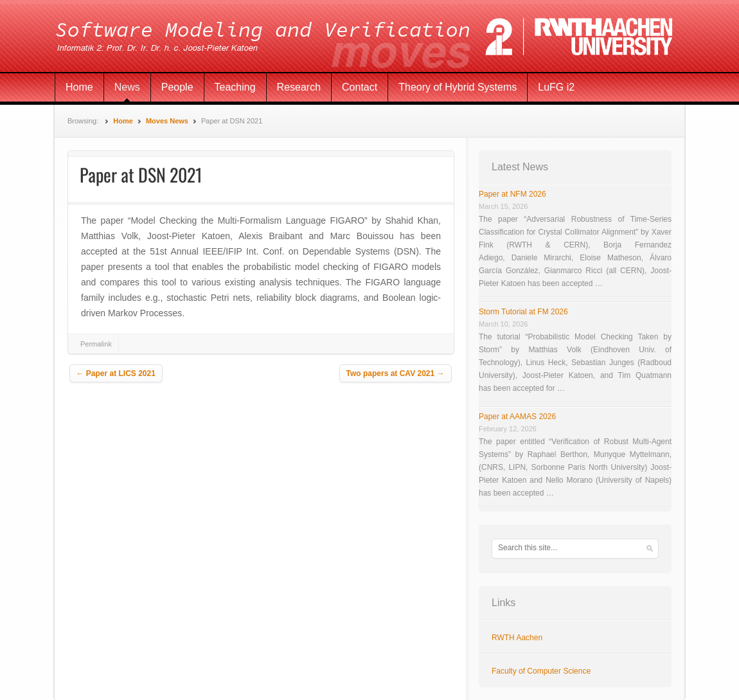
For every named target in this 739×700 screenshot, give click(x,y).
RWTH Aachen (517, 638)
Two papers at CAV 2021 (396, 373)
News (127, 87)
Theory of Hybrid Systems (458, 87)
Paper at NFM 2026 (512, 194)
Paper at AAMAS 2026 (517, 417)
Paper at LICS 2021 (116, 373)
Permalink (96, 344)
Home (79, 87)
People (177, 87)
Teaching (235, 87)
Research (299, 87)
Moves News (167, 121)
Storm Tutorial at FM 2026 (523, 312)
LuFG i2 (556, 87)
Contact (360, 87)
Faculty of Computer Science (541, 671)
